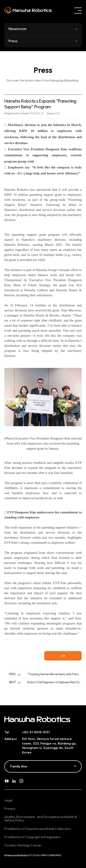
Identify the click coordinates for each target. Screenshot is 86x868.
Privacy (10, 809)
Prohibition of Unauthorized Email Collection (37, 829)
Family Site (19, 766)
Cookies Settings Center (23, 845)
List (63, 656)
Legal (8, 800)
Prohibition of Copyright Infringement (32, 837)
